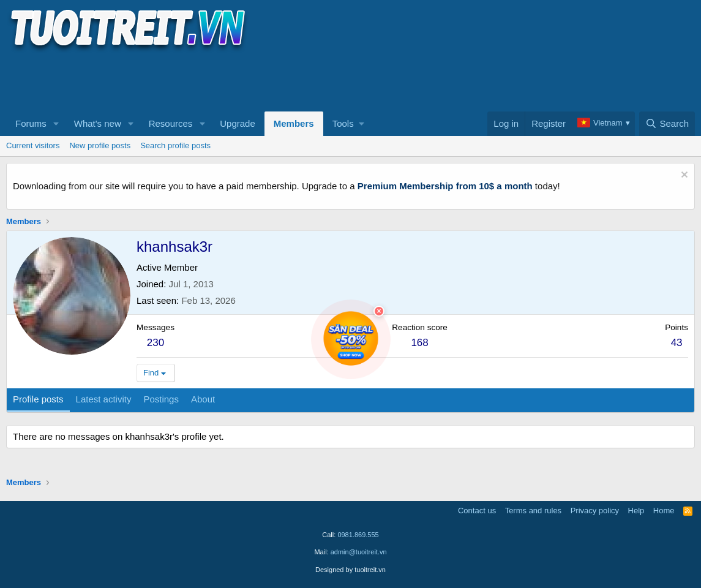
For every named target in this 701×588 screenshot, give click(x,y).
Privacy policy (595, 511)
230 (156, 343)
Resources (171, 123)
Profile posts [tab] (38, 399)
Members (294, 123)
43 (677, 343)
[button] (56, 124)
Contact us (477, 511)
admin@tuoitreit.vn (359, 552)
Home (664, 511)
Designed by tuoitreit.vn (351, 570)
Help (636, 511)
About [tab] (203, 399)
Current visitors (33, 145)
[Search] (667, 124)
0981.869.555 (358, 535)
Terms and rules (533, 511)
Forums (31, 123)
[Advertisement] (229, 80)
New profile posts (100, 145)
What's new (98, 123)
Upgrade (238, 123)
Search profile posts (175, 145)
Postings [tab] (161, 399)
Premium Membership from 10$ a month (445, 186)
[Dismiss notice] (683, 176)
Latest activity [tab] (104, 399)
